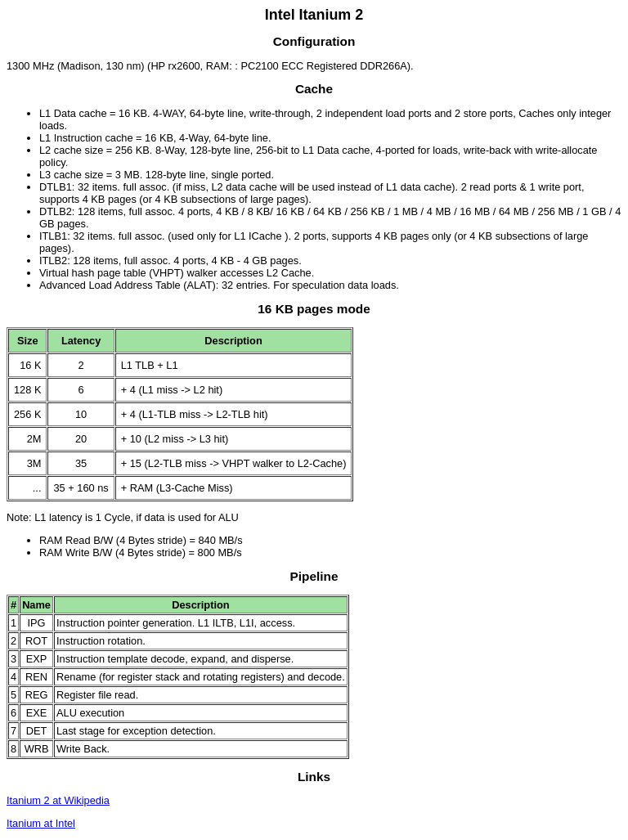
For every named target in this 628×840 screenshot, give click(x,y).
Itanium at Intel (41, 823)
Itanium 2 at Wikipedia (58, 800)
